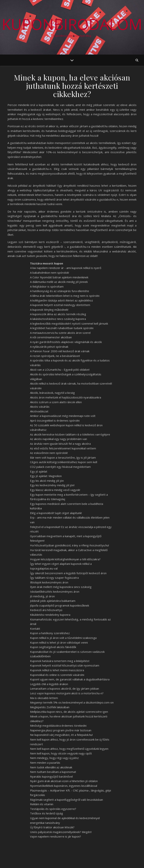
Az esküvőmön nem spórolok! (49, 453)
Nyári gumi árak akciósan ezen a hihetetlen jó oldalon (64, 781)
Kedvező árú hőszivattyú (46, 610)
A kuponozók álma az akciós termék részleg (58, 314)
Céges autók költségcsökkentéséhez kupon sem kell (64, 462)
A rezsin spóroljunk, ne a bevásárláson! (55, 356)
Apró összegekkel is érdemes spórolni (55, 420)
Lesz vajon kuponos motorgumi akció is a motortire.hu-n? (67, 693)
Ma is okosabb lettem (44, 698)
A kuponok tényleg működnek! (49, 310)
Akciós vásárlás (40, 407)
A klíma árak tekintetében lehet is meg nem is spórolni (65, 296)
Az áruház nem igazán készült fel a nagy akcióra (60, 444)
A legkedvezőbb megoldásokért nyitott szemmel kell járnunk (69, 323)
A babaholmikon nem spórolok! (49, 273)
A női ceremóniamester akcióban (51, 337)
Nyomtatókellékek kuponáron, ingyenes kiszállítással (64, 786)
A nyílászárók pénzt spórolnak (49, 347)
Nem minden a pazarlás (45, 763)
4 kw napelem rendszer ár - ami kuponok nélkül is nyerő (66, 268)
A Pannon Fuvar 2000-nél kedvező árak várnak (60, 351)
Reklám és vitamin (42, 804)
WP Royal (43, 861)
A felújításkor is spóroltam (47, 286)
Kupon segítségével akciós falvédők (53, 647)
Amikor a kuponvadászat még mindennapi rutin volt (63, 416)
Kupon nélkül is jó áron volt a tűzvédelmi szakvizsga (63, 638)
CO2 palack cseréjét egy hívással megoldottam (60, 467)
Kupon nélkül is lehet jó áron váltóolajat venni (59, 642)
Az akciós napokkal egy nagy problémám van (58, 439)
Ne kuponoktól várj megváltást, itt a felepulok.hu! (61, 735)
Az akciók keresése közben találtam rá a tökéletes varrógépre (70, 434)
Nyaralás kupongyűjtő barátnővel (51, 776)
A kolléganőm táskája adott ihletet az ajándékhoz (61, 300)
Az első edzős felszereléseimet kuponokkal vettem (63, 448)
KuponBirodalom (72, 24)
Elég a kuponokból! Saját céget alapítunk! (56, 513)
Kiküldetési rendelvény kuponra (50, 615)
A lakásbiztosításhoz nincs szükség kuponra (58, 319)
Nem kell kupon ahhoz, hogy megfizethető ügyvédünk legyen (69, 749)
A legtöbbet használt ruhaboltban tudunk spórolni (62, 328)
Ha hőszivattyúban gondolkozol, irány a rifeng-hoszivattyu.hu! (69, 545)
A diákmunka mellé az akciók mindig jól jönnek (59, 282)
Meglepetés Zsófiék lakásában (50, 707)
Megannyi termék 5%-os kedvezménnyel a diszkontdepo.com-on (72, 702)
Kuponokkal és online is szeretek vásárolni (57, 675)
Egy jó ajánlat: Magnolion (46, 476)
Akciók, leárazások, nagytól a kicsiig (52, 393)
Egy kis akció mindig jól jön (47, 481)
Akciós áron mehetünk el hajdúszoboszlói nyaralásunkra (66, 397)
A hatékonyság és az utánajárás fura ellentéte (60, 291)
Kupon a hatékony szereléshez (50, 633)
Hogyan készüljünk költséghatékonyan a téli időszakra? (65, 559)
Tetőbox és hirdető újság (46, 813)
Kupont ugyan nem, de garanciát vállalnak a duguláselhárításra (70, 679)
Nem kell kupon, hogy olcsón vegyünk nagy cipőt (61, 753)
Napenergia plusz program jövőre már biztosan (61, 730)
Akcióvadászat (39, 411)
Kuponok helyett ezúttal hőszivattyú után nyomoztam (65, 665)
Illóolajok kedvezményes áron (49, 582)
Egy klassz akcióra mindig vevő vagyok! (55, 490)
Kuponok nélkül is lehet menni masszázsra (57, 670)
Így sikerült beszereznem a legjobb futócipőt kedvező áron (68, 573)
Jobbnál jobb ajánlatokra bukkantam (53, 601)
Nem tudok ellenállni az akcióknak (51, 767)
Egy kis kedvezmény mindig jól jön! (52, 485)
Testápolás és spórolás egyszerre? (53, 809)
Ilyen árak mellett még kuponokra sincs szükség (61, 587)
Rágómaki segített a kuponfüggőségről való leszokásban (66, 800)
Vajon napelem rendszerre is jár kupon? (55, 836)
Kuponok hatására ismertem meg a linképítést (60, 661)
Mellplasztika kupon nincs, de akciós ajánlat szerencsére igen (69, 712)
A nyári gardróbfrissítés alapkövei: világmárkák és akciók (66, 342)
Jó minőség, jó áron (42, 596)
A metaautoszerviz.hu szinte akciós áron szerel (60, 333)
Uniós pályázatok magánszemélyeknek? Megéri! (61, 832)
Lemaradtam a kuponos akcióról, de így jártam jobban (64, 688)
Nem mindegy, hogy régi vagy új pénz (54, 758)
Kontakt (35, 629)
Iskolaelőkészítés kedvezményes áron (55, 592)
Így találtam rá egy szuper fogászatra (54, 578)
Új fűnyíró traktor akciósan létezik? (52, 827)
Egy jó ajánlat (39, 471)
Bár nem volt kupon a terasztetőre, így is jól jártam (63, 457)
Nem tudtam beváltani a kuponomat (53, 772)
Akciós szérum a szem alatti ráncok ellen (56, 402)
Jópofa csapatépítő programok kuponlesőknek (60, 605)
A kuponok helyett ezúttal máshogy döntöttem (60, 305)
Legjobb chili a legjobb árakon (49, 684)
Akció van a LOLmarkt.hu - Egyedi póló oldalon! (60, 370)
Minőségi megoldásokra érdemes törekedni (58, 726)
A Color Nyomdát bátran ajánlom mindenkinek (59, 277)
